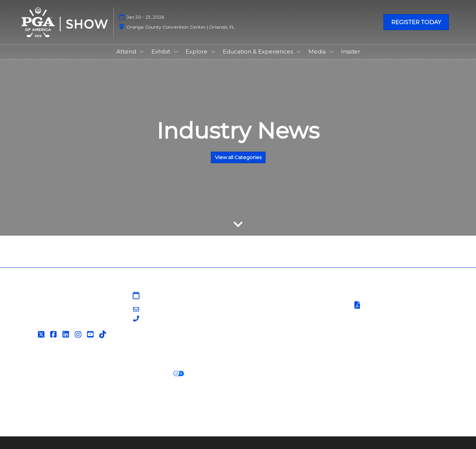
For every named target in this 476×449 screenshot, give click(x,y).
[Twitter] (42, 335)
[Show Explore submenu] (213, 52)
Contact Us (258, 305)
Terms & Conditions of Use (389, 296)
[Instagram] (79, 335)
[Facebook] (54, 335)
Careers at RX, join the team (196, 401)
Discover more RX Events (59, 401)
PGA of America (265, 323)
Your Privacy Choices (149, 374)
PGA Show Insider (267, 314)
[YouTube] (91, 335)
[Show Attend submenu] (142, 52)
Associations (260, 332)
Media (318, 51)
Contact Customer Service (280, 341)
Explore (197, 51)
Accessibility (39, 410)
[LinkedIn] (67, 335)
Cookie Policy (87, 374)
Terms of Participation (390, 306)
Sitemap (254, 296)
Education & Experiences (259, 51)
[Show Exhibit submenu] (176, 52)
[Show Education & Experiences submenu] (299, 52)
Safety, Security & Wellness (390, 315)
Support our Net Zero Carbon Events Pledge (381, 401)
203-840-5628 (162, 319)
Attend (127, 51)
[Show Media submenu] (331, 52)
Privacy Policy (41, 374)
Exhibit (162, 51)
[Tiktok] (104, 335)
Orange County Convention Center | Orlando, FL (181, 27)
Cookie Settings (213, 374)
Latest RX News (126, 401)
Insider (350, 51)
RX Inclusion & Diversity (276, 401)
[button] (416, 22)
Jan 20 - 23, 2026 (145, 17)
